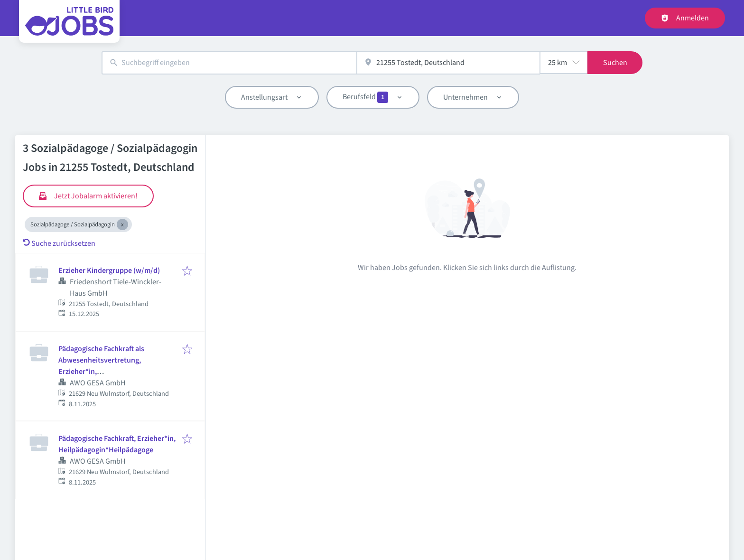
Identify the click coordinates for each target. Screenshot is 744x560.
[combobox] (229, 63)
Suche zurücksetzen (59, 243)
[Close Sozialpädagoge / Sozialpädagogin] (122, 224)
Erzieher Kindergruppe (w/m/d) (109, 271)
